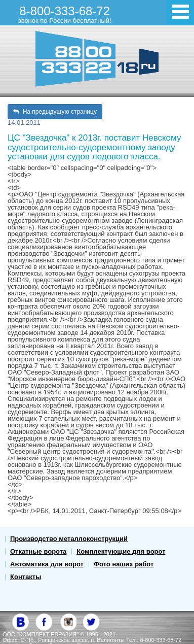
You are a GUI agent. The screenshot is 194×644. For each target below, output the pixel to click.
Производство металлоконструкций (69, 539)
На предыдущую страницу (55, 112)
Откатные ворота (38, 551)
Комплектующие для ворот (121, 551)
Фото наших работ (124, 564)
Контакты (26, 577)
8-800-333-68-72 (65, 14)
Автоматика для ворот (47, 564)
